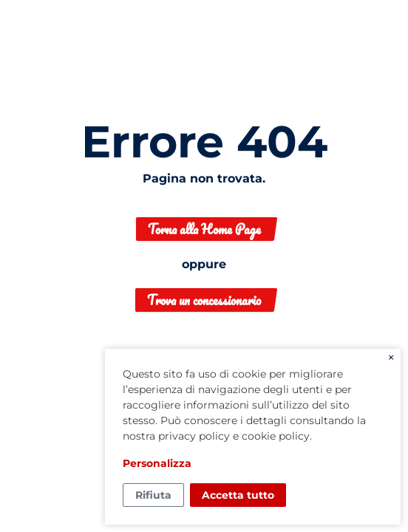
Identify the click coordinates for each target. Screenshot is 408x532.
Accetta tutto (238, 495)
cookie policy (276, 436)
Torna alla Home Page (204, 229)
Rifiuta (153, 495)
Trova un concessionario (204, 300)
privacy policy (194, 436)
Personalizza (157, 463)
